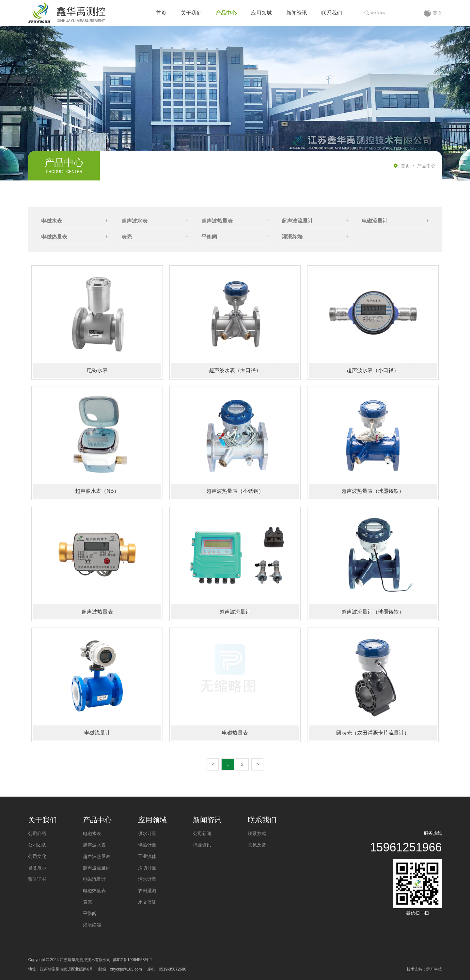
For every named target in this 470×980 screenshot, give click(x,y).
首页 (405, 166)
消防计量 (147, 868)
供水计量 (147, 833)
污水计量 (147, 879)
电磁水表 (52, 221)
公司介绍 (37, 833)
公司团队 (37, 845)
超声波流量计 (297, 221)
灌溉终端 (292, 237)
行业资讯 (202, 845)
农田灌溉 (147, 891)
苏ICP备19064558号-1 (133, 960)
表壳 (127, 237)
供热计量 (147, 845)
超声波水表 (134, 221)
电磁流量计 (375, 221)
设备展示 (37, 868)
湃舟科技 (434, 969)
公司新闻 (202, 833)
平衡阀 (209, 237)
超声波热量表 (217, 221)
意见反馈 (257, 845)
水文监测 (147, 902)
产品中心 (426, 166)
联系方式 (257, 833)
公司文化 (37, 856)
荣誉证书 (37, 879)
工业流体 (147, 856)
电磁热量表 (54, 237)
